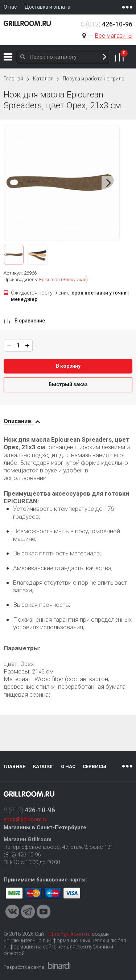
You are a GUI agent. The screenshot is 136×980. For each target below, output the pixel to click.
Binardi (59, 966)
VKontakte (12, 912)
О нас (68, 766)
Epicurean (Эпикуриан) (63, 280)
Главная (13, 79)
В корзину (68, 366)
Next (109, 183)
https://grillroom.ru (69, 934)
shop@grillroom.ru (26, 820)
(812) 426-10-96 (22, 855)
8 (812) (107, 24)
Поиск (104, 57)
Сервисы (94, 766)
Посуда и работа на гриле (93, 79)
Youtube (44, 912)
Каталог (8, 57)
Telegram (28, 912)
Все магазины (114, 36)
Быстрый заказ (68, 384)
